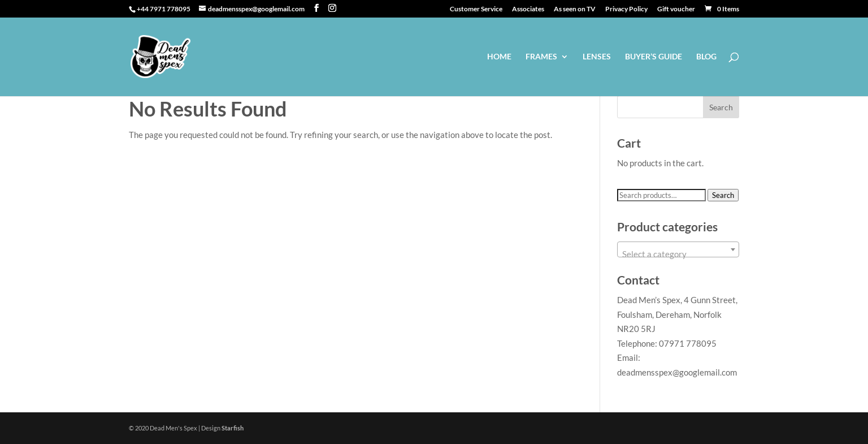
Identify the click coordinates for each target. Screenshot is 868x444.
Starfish (233, 428)
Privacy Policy (626, 9)
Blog (706, 57)
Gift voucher (676, 9)
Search (723, 195)
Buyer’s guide (654, 57)
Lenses (597, 57)
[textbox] (678, 254)
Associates (528, 9)
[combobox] (678, 249)
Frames (541, 57)
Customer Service (476, 9)
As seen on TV (575, 9)
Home (499, 57)
